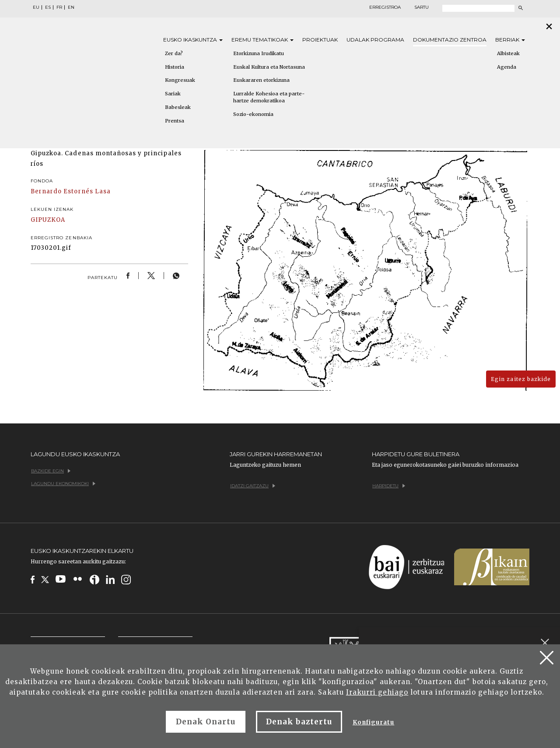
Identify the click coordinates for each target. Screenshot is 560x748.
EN (71, 7)
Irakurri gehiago (377, 692)
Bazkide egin (51, 471)
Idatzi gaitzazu (253, 486)
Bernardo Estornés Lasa (71, 191)
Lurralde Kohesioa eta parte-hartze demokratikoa (269, 97)
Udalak (375, 40)
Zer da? (174, 53)
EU (36, 7)
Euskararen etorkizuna (261, 80)
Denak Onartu (206, 722)
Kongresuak (180, 80)
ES (48, 7)
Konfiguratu (373, 722)
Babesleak (178, 107)
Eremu (262, 40)
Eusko (193, 40)
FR (59, 7)
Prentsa (175, 121)
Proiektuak (320, 40)
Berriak (510, 40)
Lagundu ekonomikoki (63, 484)
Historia (175, 67)
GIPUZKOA (48, 220)
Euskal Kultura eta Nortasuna (269, 67)
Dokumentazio (450, 40)
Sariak (173, 94)
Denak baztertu (299, 722)
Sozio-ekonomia (253, 114)
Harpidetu (389, 486)
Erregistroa (385, 7)
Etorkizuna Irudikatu (259, 53)
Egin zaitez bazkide (521, 379)
